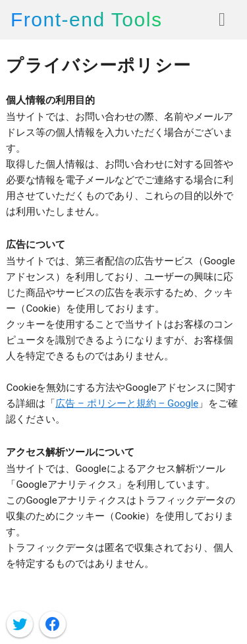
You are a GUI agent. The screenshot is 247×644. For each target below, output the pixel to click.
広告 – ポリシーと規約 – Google (127, 403)
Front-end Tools (86, 20)
